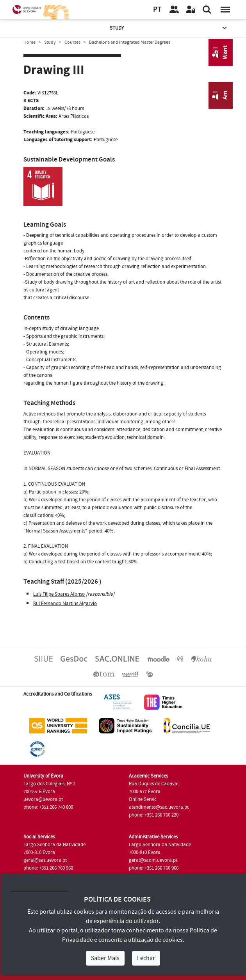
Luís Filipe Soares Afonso (59, 594)
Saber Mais (105, 958)
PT (157, 10)
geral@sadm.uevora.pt (153, 860)
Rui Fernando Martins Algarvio (65, 604)
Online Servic (143, 799)
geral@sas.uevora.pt (45, 860)
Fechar (146, 958)
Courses (72, 42)
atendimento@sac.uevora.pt (159, 807)
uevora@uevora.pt (43, 799)
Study (169, 28)
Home (29, 42)
